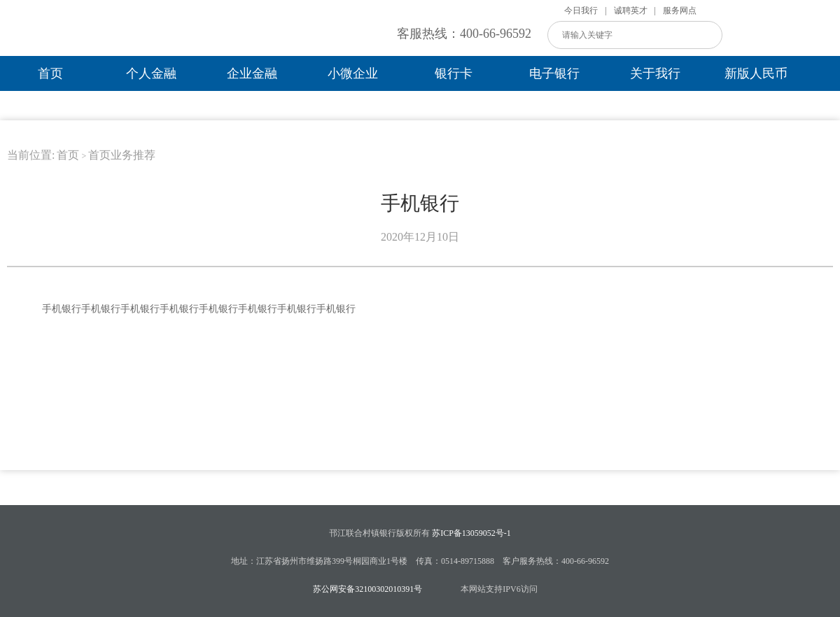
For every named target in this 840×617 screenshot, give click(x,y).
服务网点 (680, 10)
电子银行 (554, 73)
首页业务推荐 (122, 155)
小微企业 (353, 73)
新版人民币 (756, 73)
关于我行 (655, 73)
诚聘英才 (631, 10)
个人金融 (151, 73)
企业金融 (252, 73)
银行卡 (454, 73)
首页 (50, 73)
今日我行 (581, 10)
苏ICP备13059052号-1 (471, 533)
